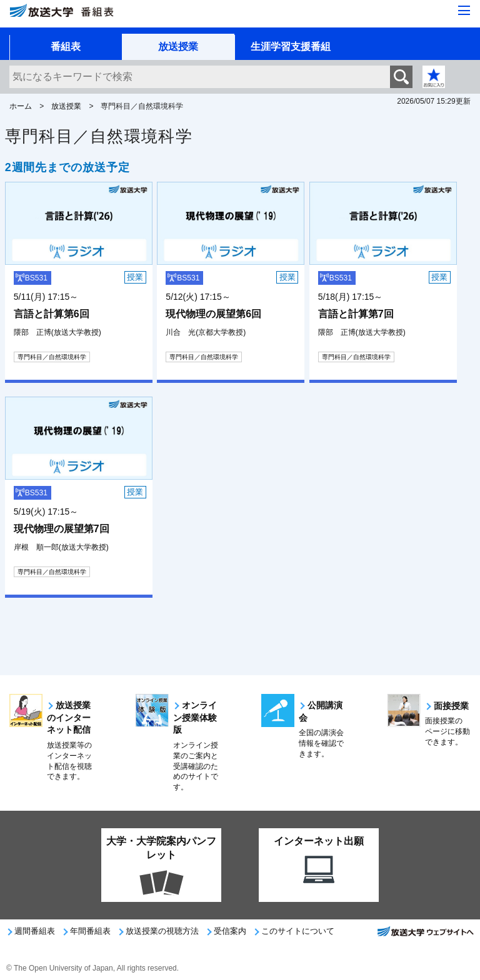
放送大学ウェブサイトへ (425, 935)
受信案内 (230, 931)
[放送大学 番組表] (87, 16)
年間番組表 (90, 931)
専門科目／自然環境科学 (52, 357)
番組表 (66, 47)
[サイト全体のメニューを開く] (464, 11)
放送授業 (178, 47)
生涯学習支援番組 (291, 47)
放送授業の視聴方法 (162, 931)
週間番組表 (35, 931)
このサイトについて (298, 931)
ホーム (21, 106)
